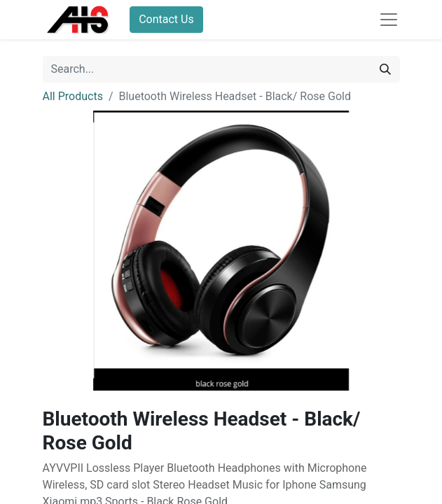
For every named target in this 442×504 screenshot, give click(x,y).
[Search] (385, 69)
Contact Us (166, 19)
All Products (73, 96)
